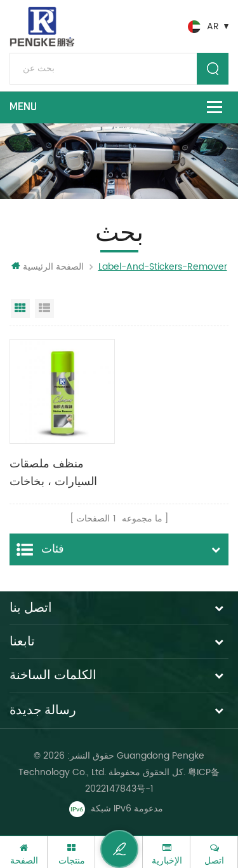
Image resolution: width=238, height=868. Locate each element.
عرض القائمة (44, 308)
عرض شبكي (20, 308)
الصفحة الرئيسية (48, 267)
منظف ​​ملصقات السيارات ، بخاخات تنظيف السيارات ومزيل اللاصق (53, 474)
